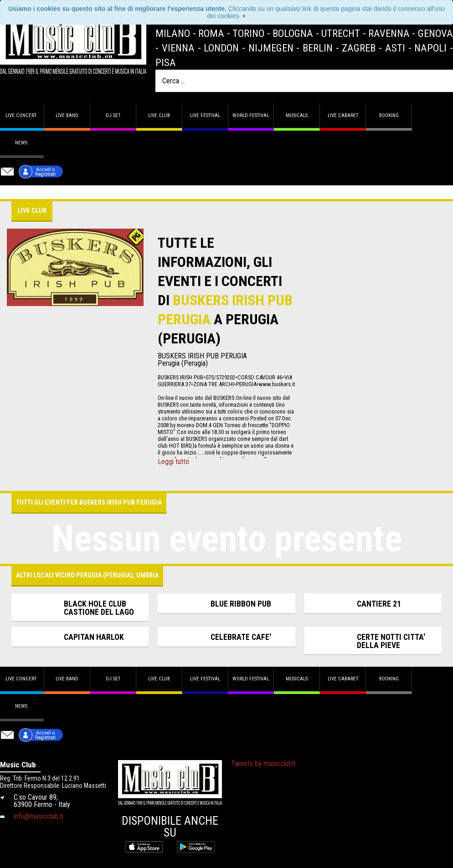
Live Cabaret (343, 115)
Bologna (293, 33)
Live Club (159, 115)
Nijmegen (271, 48)
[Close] (244, 16)
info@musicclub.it (39, 816)
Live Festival (205, 115)
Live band (67, 115)
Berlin (318, 48)
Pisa (166, 62)
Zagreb (359, 48)
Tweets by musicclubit (263, 763)
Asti (395, 48)
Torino (248, 33)
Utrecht (341, 33)
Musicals (297, 115)
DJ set (113, 115)
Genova (435, 33)
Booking (389, 115)
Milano (173, 33)
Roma (211, 33)
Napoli (430, 48)
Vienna (178, 48)
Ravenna (389, 33)
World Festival (251, 115)
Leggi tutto (173, 462)
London (221, 48)
